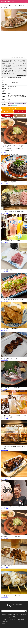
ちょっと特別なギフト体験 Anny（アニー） (14, 618)
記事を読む (4, 152)
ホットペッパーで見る (20, 112)
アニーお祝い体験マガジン (7, 2)
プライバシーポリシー (13, 615)
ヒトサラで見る (20, 115)
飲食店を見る (5, 184)
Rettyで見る (7, 112)
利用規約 (14, 616)
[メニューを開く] (26, 2)
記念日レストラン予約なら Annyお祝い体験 (14, 620)
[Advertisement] (14, 44)
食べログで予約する (14, 108)
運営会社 (4, 615)
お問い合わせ (23, 615)
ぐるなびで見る (7, 115)
